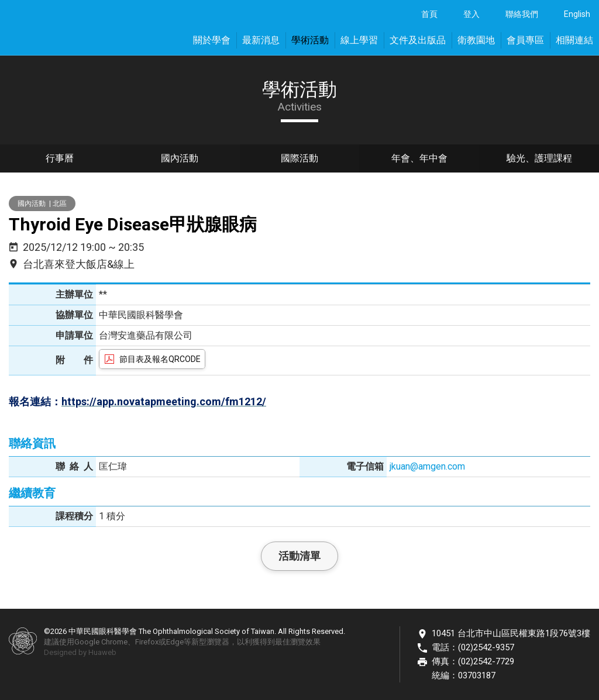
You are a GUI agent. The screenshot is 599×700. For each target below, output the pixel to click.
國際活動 (299, 159)
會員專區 (525, 40)
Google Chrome (101, 642)
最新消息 (261, 40)
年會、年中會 (419, 159)
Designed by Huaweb (80, 652)
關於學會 (212, 40)
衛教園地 (476, 40)
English (577, 14)
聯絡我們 (522, 14)
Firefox (147, 642)
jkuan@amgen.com (427, 466)
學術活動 (310, 40)
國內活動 (180, 159)
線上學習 (359, 40)
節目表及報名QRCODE (160, 359)
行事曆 (60, 159)
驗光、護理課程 (539, 159)
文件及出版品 (418, 40)
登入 (471, 14)
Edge (175, 642)
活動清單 (299, 556)
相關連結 (574, 40)
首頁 (429, 14)
